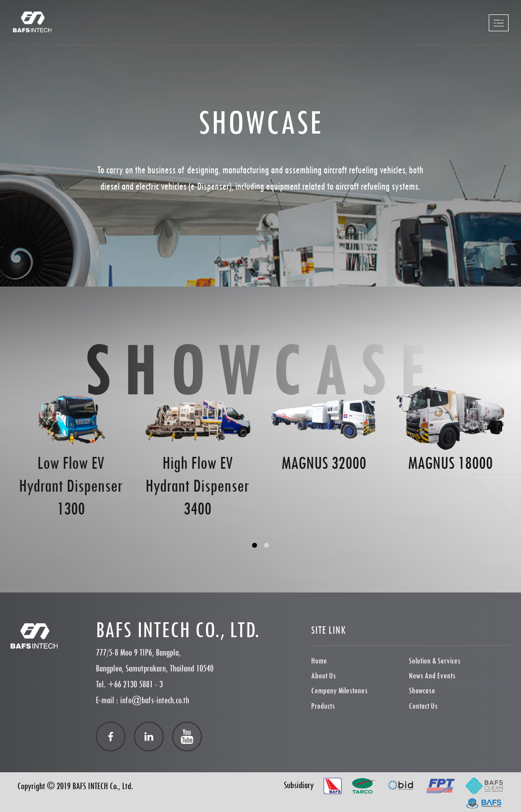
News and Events (432, 676)
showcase (422, 691)
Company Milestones (339, 691)
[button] (255, 545)
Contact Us (423, 706)
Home (319, 661)
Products (323, 706)
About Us (324, 676)
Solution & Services (435, 661)
